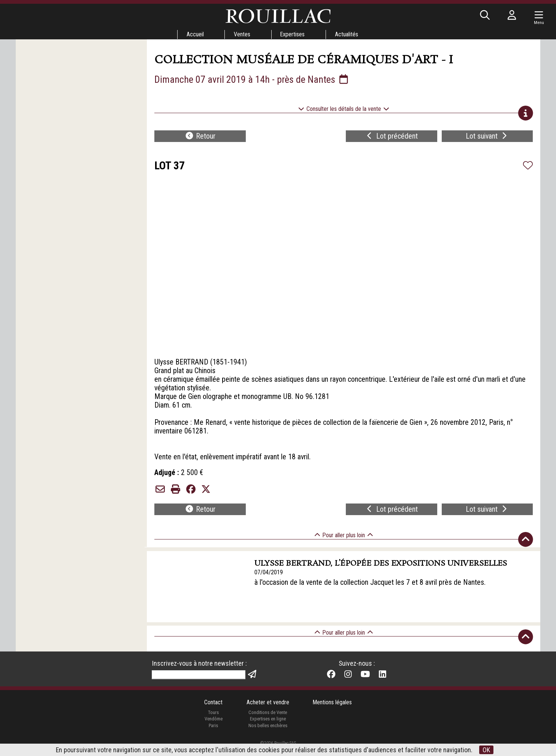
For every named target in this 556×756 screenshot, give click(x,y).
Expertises (293, 34)
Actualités (347, 34)
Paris (213, 734)
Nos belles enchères (268, 734)
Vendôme (213, 727)
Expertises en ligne (268, 727)
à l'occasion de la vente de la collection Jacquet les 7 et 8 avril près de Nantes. (371, 590)
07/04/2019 (269, 580)
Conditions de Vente (268, 721)
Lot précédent (391, 137)
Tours (213, 721)
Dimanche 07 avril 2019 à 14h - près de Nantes (252, 79)
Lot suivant (487, 137)
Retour (200, 137)
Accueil (194, 34)
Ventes (242, 34)
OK (487, 750)
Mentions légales (333, 711)
